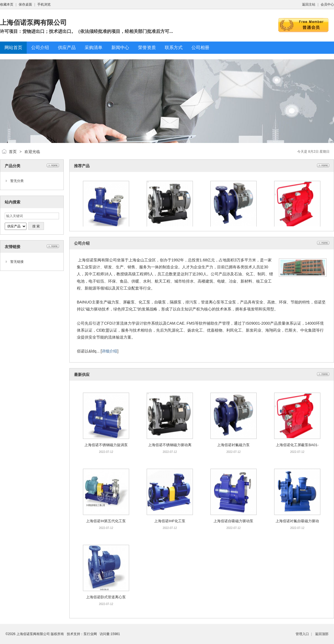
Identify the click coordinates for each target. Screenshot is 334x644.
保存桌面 (25, 4)
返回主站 (309, 4)
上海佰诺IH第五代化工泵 (106, 521)
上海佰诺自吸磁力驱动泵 (233, 521)
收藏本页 (7, 4)
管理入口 (302, 634)
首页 (13, 152)
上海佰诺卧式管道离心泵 (106, 597)
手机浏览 (44, 4)
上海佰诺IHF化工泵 (170, 521)
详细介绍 (109, 351)
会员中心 (327, 4)
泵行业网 (90, 634)
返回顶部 (322, 634)
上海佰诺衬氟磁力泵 (233, 445)
